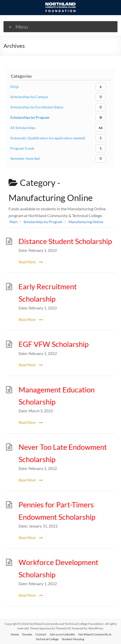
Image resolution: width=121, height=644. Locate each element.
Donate (27, 634)
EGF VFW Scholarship (54, 344)
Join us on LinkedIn (62, 634)
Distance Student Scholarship (65, 241)
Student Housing (73, 639)
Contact (41, 634)
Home (15, 634)
